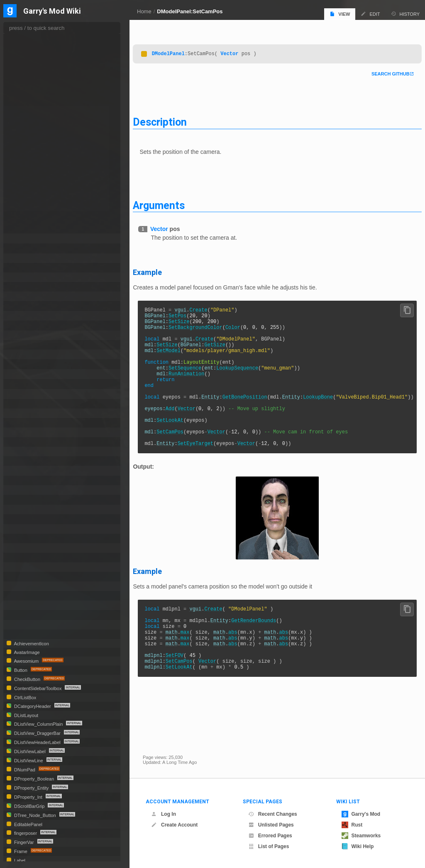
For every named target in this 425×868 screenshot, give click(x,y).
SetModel (178, 358)
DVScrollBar (27, 539)
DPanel (22, 296)
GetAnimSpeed (35, 63)
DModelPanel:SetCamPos (190, 11)
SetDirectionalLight (38, 180)
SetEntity (29, 188)
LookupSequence (247, 379)
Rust (352, 825)
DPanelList (26, 306)
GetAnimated (33, 55)
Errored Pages (270, 836)
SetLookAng (32, 204)
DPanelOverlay (30, 316)
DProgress (25, 345)
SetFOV (184, 694)
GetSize (225, 351)
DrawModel (32, 38)
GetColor (29, 80)
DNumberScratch (32, 268)
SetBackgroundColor (205, 330)
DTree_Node (28, 519)
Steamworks (361, 836)
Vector (239, 52)
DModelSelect (29, 238)
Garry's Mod (361, 814)
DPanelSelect (29, 325)
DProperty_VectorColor (39, 394)
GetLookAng (32, 105)
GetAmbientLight (36, 47)
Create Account (174, 825)
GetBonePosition (254, 415)
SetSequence (195, 379)
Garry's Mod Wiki (52, 11)
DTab (20, 470)
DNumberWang (30, 277)
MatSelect (24, 586)
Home (144, 11)
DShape (22, 432)
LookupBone (328, 415)
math (181, 666)
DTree (20, 509)
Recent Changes (273, 814)
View (340, 14)
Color (242, 330)
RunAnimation (196, 386)
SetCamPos (180, 457)
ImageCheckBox (32, 567)
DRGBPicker (27, 413)
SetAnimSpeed (34, 155)
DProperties (27, 354)
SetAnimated (32, 146)
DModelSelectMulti (35, 248)
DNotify (22, 258)
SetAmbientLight (36, 138)
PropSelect (26, 596)
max (195, 666)
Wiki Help (358, 846)
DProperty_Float (32, 374)
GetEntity (29, 88)
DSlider (22, 451)
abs (243, 666)
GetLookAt (30, 113)
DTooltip (23, 500)
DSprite (22, 461)
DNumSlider (27, 287)
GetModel (29, 122)
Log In (164, 814)
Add (180, 429)
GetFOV (28, 97)
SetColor (28, 171)
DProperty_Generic (35, 384)
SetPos (187, 316)
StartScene (31, 229)
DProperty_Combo (34, 364)
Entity (220, 415)
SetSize (189, 323)
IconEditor (25, 558)
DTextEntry (26, 480)
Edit (370, 14)
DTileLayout (27, 490)
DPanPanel (26, 335)
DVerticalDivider (31, 529)
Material (22, 577)
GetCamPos (32, 72)
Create (208, 309)
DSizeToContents (32, 442)
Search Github (381, 72)
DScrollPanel (28, 423)
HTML (20, 548)
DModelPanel (178, 52)
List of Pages (269, 846)
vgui (190, 309)
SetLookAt (180, 443)
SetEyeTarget (205, 471)
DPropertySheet (31, 404)
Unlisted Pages (271, 825)
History (405, 14)
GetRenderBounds (264, 652)
